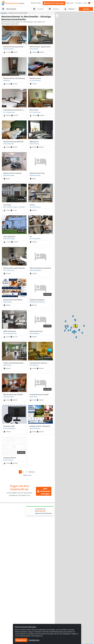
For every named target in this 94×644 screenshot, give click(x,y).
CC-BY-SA (83, 643)
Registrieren (70, 3)
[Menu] (90, 3)
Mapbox (92, 643)
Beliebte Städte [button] (36, 3)
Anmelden (79, 3)
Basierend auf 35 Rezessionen (43, 513)
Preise (85, 3)
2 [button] (23, 472)
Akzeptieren (21, 640)
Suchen (86, 9)
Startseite (4, 13)
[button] (32, 472)
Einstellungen (34, 640)
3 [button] (26, 472)
